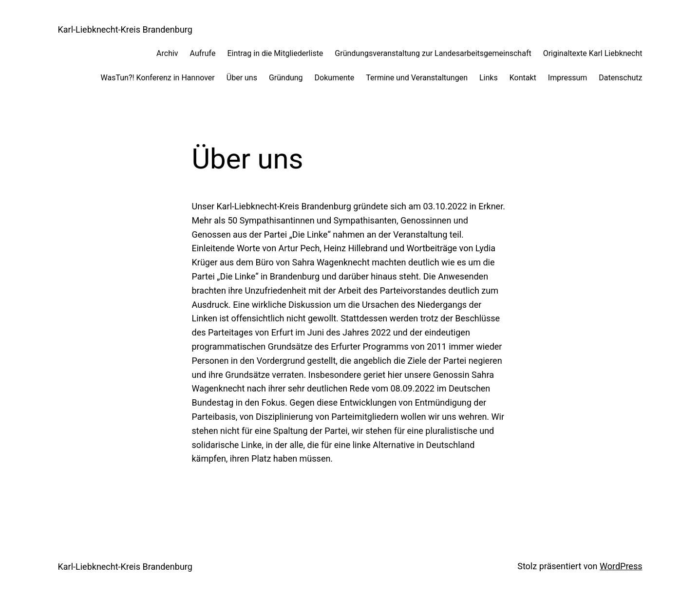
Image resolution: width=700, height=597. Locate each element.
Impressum (568, 78)
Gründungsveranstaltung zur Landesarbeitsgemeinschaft (433, 53)
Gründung (286, 78)
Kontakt (523, 78)
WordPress (621, 566)
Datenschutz (620, 78)
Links (489, 78)
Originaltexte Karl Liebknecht (593, 53)
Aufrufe (203, 53)
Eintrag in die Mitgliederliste (275, 53)
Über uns (242, 78)
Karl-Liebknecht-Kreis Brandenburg (125, 29)
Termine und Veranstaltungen (417, 78)
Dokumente (335, 78)
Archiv (167, 53)
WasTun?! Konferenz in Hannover (158, 78)
